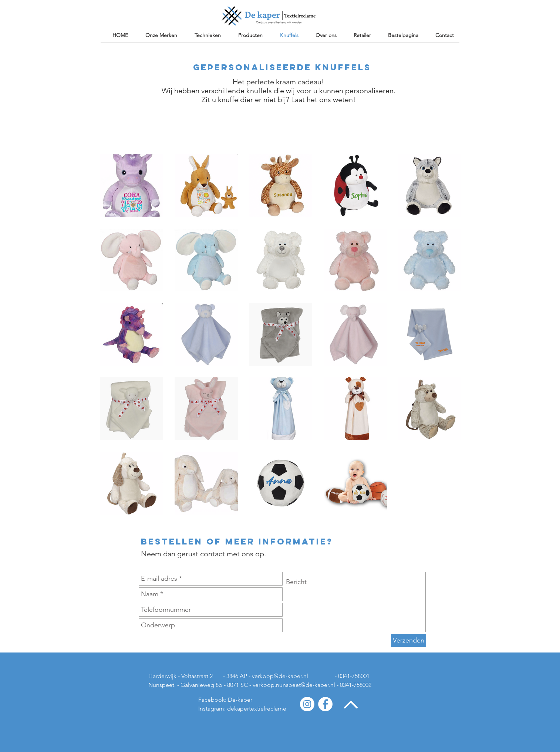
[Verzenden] (409, 640)
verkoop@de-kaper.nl (280, 676)
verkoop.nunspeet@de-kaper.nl (294, 685)
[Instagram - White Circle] (307, 704)
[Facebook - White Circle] (325, 704)
